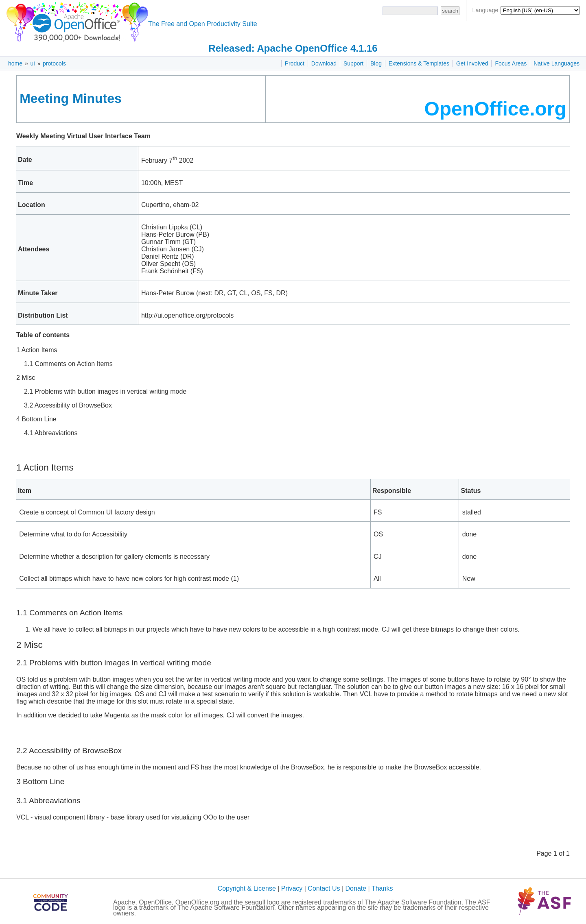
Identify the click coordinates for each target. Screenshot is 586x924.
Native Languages (556, 63)
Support (353, 63)
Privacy (292, 888)
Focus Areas (511, 63)
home (15, 63)
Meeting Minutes (71, 98)
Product (295, 63)
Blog (376, 63)
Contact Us (324, 888)
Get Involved (472, 63)
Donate (356, 888)
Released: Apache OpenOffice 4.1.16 (293, 48)
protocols (54, 63)
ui (33, 63)
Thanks (382, 888)
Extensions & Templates (419, 63)
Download (324, 63)
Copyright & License (247, 888)
